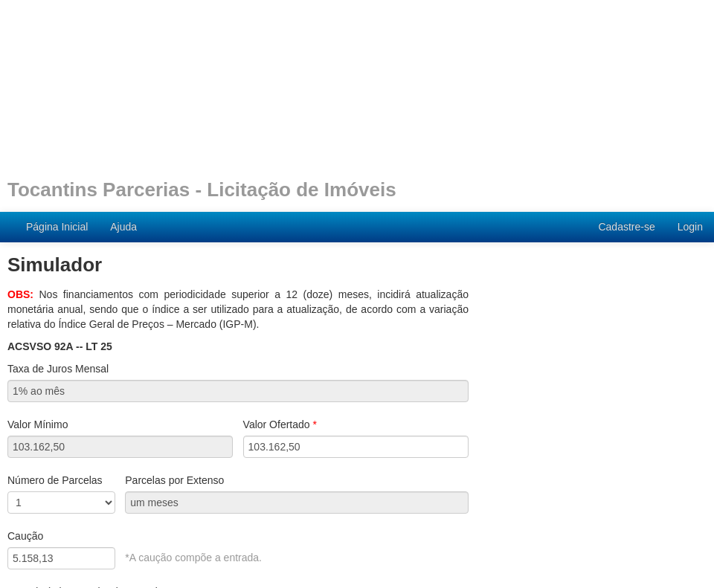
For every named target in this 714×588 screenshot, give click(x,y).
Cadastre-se (626, 227)
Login (690, 227)
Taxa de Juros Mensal (58, 369)
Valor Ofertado (280, 424)
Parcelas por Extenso (174, 480)
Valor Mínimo (38, 424)
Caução (25, 536)
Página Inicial (57, 227)
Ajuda (123, 227)
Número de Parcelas (55, 480)
